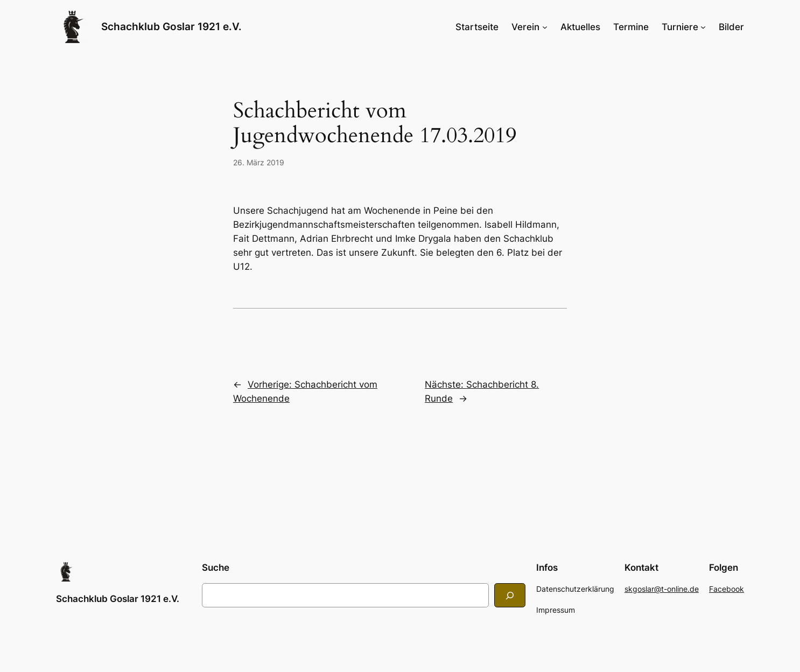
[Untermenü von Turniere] (703, 27)
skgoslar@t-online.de (662, 589)
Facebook (727, 589)
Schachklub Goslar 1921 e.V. (171, 26)
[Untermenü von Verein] (545, 27)
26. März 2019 (259, 162)
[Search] (510, 595)
